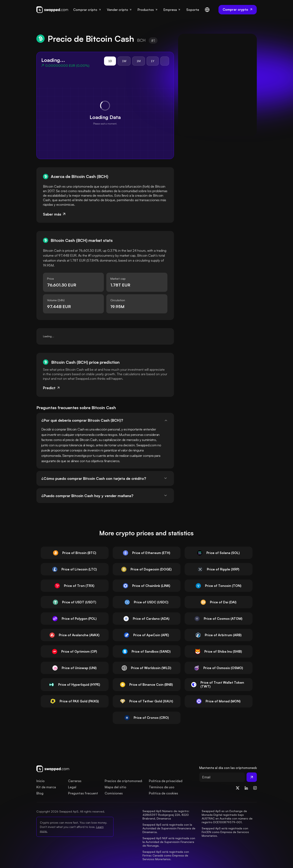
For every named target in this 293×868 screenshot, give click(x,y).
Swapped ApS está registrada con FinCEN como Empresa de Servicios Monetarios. (226, 832)
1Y (153, 61)
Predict (52, 388)
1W (124, 61)
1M (138, 61)
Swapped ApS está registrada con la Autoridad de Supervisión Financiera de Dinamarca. (169, 828)
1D (110, 61)
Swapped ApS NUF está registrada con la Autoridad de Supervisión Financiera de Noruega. (169, 842)
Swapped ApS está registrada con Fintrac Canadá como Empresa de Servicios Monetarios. (166, 855)
